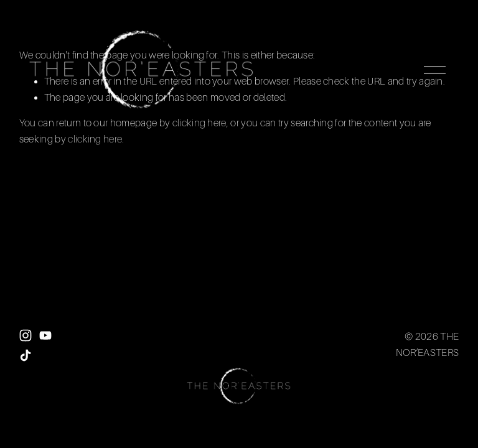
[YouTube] (45, 335)
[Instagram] (26, 335)
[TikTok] (26, 355)
